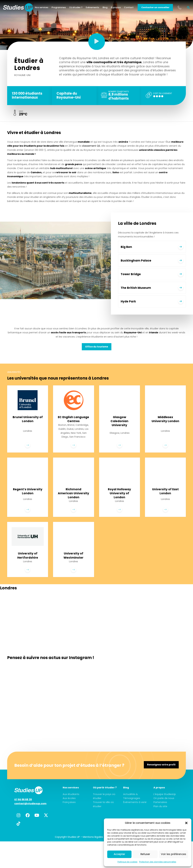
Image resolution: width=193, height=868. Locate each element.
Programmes (63, 8)
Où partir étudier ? (105, 794)
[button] (186, 823)
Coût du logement (163, 94)
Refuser (145, 854)
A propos (159, 794)
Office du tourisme (97, 348)
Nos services (46, 8)
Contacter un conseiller (159, 8)
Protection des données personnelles (158, 862)
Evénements (97, 8)
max (21, 112)
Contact (133, 8)
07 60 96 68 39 (23, 806)
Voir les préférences (174, 854)
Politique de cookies (128, 862)
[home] (22, 8)
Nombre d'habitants (119, 92)
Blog (109, 8)
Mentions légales (93, 843)
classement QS (91, 147)
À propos (120, 8)
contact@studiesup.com (30, 810)
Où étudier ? (80, 8)
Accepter (119, 854)
